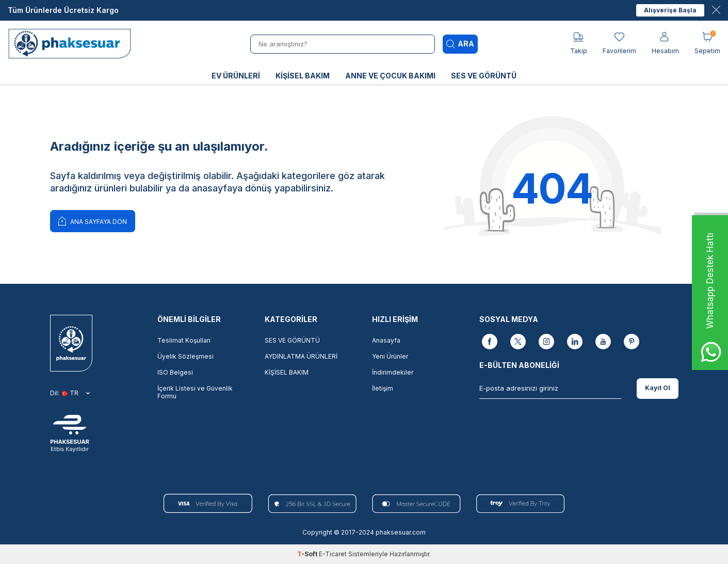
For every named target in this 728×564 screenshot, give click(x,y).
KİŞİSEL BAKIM (303, 76)
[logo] (73, 44)
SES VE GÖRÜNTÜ (484, 76)
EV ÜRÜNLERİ (236, 76)
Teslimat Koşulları (184, 340)
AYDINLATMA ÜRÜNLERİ (301, 356)
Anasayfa (386, 340)
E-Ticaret (333, 554)
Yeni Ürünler (390, 356)
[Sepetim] (707, 44)
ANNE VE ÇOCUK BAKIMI (390, 76)
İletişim (383, 388)
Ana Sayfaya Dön (93, 221)
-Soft (308, 554)
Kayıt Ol (658, 388)
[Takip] (579, 44)
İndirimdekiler (393, 372)
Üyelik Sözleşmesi (185, 356)
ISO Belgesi (175, 372)
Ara (460, 44)
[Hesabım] (665, 44)
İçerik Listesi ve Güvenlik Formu (195, 392)
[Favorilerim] (619, 44)
